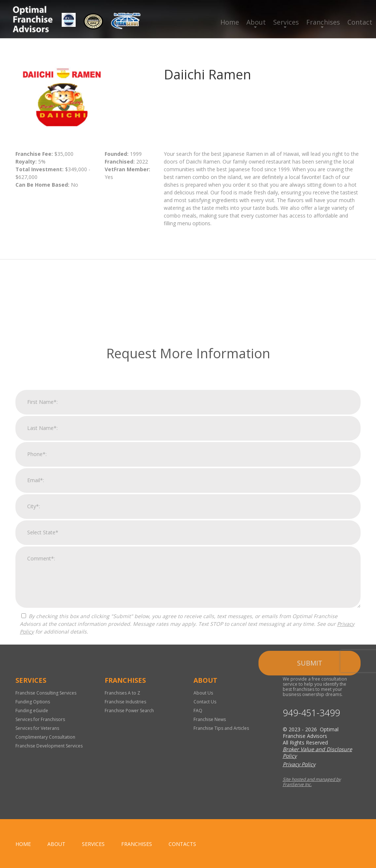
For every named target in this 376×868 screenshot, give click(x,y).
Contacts (182, 844)
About (256, 22)
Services (286, 22)
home (23, 844)
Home (230, 22)
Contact (360, 22)
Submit (310, 775)
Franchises (323, 22)
